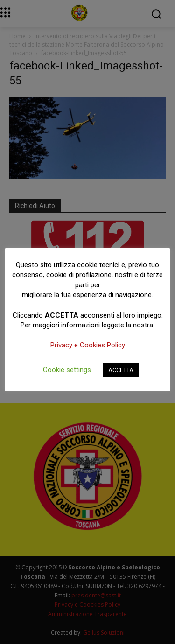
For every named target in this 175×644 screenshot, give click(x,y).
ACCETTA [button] (121, 370)
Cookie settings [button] (67, 370)
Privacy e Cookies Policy (88, 345)
